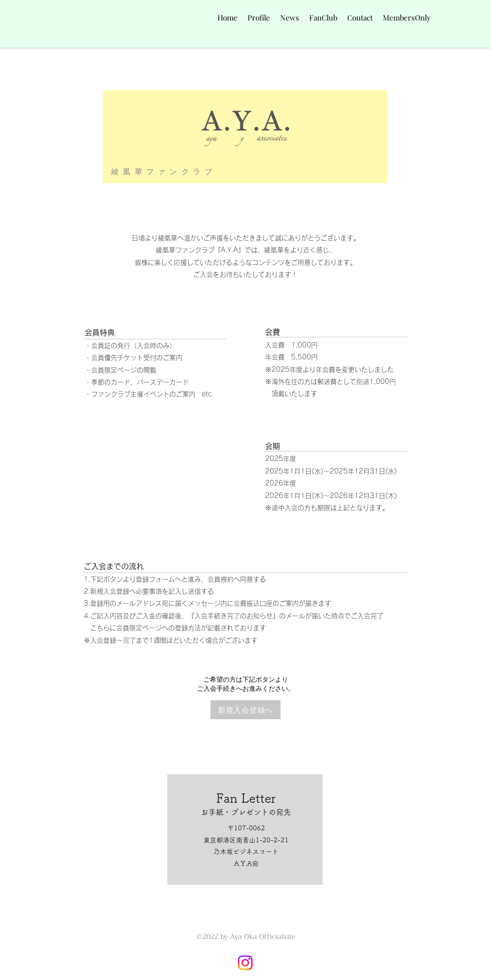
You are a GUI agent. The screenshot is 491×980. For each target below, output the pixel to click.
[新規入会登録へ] (245, 710)
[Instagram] (245, 963)
